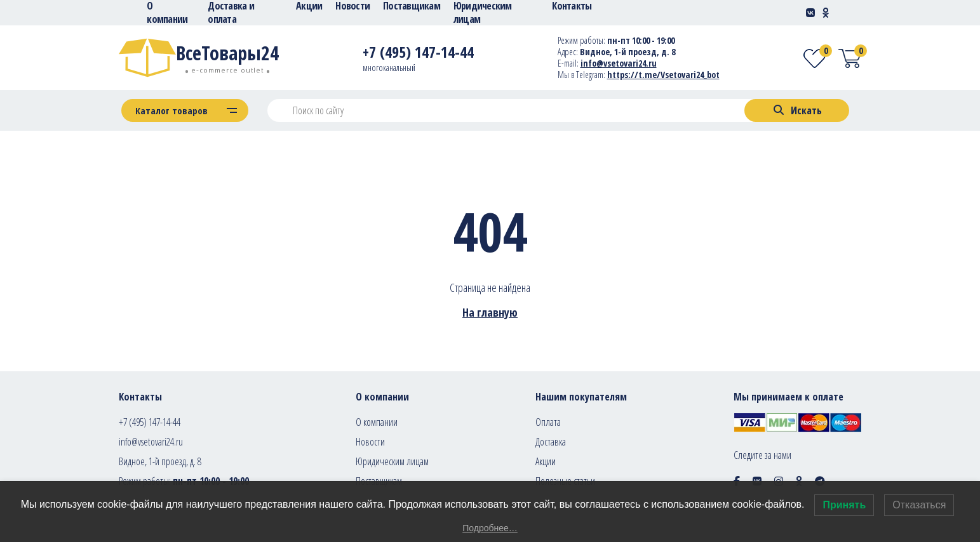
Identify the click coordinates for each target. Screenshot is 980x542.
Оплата (548, 422)
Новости (370, 442)
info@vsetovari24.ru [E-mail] (619, 63)
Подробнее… (490, 528)
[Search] (797, 110)
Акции (546, 461)
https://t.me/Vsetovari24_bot (663, 75)
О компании (377, 422)
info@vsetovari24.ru (151, 442)
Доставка (551, 442)
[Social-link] (810, 13)
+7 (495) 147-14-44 (150, 422)
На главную (490, 312)
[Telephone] (418, 54)
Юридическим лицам (392, 461)
